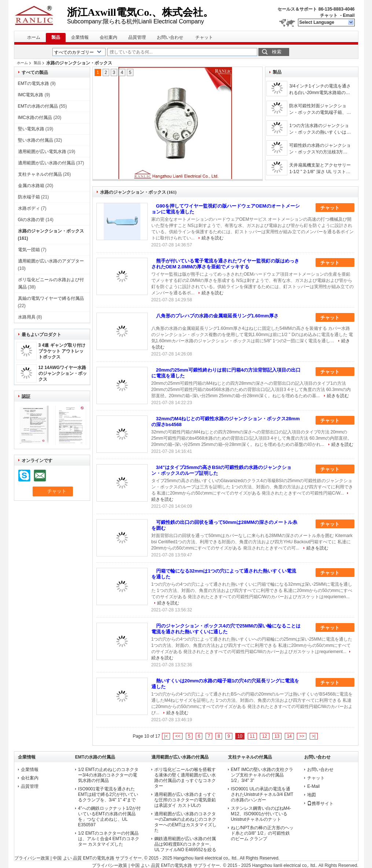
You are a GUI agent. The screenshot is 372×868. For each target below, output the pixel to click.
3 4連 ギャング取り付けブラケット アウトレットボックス (62, 351)
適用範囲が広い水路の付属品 (47, 163)
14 (289, 736)
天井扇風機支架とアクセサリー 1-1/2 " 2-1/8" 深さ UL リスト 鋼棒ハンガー (320, 169)
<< (178, 736)
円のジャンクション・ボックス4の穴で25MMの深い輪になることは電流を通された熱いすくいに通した (226, 629)
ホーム (34, 37)
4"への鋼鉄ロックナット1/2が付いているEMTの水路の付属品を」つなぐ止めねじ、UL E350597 (110, 817)
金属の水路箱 (31, 186)
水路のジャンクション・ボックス (51, 231)
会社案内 (108, 37)
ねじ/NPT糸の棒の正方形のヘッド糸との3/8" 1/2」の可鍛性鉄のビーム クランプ (262, 833)
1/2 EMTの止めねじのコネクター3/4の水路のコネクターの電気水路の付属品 (108, 775)
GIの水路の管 (31, 220)
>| (314, 736)
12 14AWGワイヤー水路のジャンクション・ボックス (63, 373)
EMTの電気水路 (34, 83)
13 (277, 736)
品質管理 (137, 37)
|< (166, 736)
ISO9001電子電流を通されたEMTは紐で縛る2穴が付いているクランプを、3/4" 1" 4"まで (108, 794)
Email (349, 15)
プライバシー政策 (32, 858)
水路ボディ (29, 208)
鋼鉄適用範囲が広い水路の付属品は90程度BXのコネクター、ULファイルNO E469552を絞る (185, 844)
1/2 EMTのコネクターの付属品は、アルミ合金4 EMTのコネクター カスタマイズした (109, 839)
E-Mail (313, 786)
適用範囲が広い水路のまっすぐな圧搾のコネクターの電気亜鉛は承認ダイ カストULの (185, 800)
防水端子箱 (29, 197)
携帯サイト (320, 804)
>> (302, 736)
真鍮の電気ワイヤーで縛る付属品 (51, 298)
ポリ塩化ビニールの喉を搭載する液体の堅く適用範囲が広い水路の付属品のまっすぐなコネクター (185, 778)
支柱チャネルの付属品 (40, 174)
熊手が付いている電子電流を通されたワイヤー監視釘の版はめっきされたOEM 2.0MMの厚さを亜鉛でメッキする (225, 264)
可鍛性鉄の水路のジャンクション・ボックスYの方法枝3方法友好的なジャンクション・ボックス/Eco (320, 149)
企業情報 (80, 37)
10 (240, 736)
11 (252, 736)
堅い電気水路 (31, 129)
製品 (56, 37)
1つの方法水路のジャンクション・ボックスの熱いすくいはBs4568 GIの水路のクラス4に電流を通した (319, 129)
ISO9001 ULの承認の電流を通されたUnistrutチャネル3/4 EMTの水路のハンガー (262, 794)
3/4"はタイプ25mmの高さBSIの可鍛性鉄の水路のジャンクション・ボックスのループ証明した (221, 470)
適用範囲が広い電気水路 (42, 152)
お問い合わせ (170, 37)
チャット (329, 15)
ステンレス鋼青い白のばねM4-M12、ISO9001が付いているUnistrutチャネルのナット (261, 814)
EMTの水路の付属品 (38, 106)
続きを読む (213, 238)
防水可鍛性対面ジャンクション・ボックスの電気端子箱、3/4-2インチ (318, 109)
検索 (277, 52)
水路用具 (27, 317)
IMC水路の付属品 (35, 118)
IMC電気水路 (31, 95)
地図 (312, 795)
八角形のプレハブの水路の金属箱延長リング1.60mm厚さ (217, 316)
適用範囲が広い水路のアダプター (51, 261)
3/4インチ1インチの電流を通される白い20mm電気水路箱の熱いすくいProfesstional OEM (320, 90)
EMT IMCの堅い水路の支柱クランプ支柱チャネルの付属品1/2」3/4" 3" (262, 775)
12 (264, 736)
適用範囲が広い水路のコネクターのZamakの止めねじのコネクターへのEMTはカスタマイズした (185, 822)
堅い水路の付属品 (36, 140)
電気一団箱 (29, 250)
